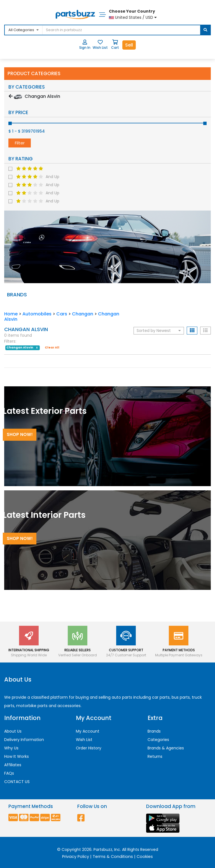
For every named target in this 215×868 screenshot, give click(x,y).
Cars (62, 314)
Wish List (84, 740)
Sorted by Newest (159, 331)
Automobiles (37, 314)
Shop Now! (20, 434)
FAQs (9, 773)
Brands (154, 731)
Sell (129, 45)
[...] (85, 30)
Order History (89, 748)
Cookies (145, 857)
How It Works (17, 756)
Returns (155, 756)
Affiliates (13, 765)
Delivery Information (24, 740)
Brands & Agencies (166, 748)
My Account (88, 731)
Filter (20, 143)
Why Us (11, 748)
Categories (158, 740)
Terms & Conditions (113, 857)
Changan (83, 314)
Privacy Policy (76, 857)
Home (11, 314)
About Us (13, 731)
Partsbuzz (103, 849)
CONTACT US (17, 782)
